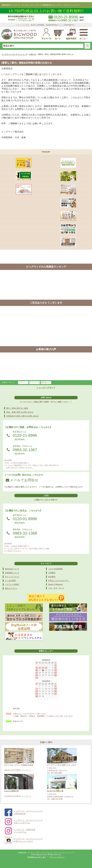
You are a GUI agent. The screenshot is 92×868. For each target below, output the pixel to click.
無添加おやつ (46, 383)
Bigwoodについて (12, 569)
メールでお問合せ (22, 480)
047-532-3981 (56, 773)
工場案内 (52, 573)
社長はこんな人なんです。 (59, 581)
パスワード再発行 (12, 584)
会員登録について (12, 573)
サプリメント (23, 383)
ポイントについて (12, 577)
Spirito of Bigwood (55, 584)
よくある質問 (10, 581)
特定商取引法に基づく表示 (37, 857)
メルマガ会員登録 (55, 569)
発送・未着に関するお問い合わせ (20, 412)
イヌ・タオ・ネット (56, 588)
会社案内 (52, 577)
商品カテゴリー (11, 588)
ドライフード (35, 383)
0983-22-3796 (57, 799)
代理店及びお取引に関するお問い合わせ (23, 416)
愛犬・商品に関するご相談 (17, 408)
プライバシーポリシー (57, 857)
